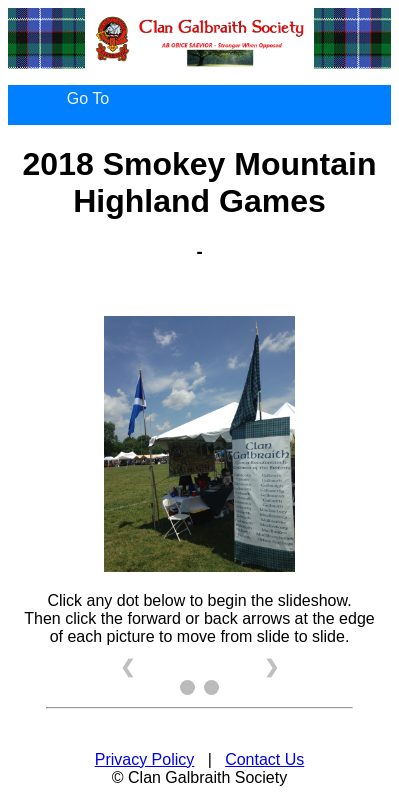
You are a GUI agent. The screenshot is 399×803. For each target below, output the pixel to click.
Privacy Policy (145, 759)
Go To (88, 98)
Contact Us (264, 759)
